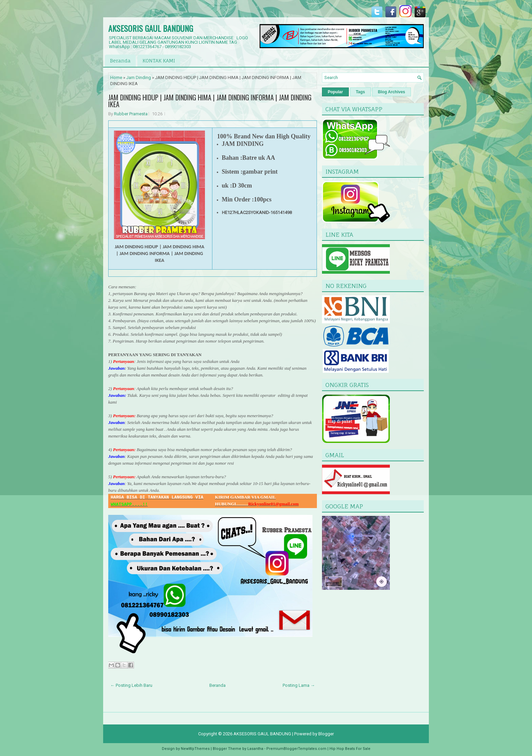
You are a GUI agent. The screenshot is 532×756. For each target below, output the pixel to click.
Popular (335, 92)
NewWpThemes (195, 749)
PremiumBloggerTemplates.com (296, 749)
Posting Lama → (299, 685)
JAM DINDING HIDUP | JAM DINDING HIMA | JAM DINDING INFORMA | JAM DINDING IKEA (210, 101)
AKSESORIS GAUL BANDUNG (151, 28)
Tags (360, 92)
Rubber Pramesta (131, 114)
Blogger (326, 734)
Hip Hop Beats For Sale (350, 749)
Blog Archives (392, 92)
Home (116, 77)
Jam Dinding (139, 77)
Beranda (120, 61)
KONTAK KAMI (159, 61)
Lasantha (255, 749)
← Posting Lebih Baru (131, 685)
